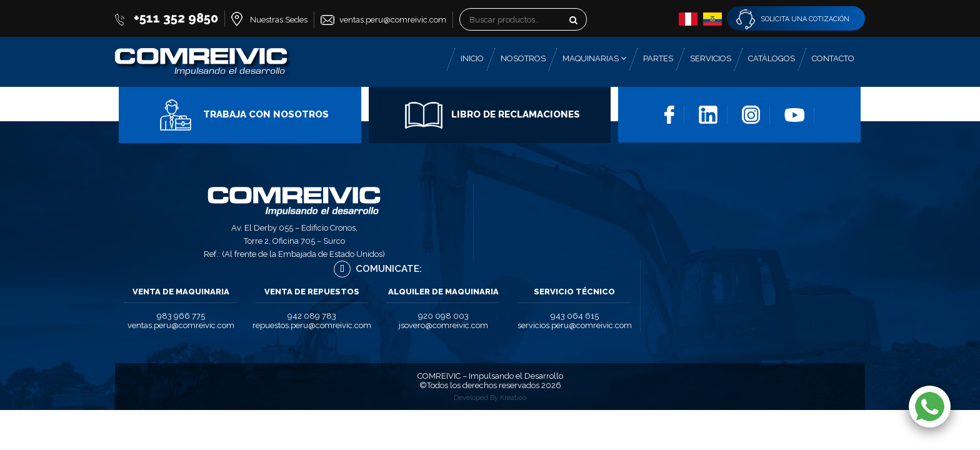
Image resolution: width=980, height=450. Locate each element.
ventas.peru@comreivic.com (393, 20)
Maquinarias (594, 58)
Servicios (711, 58)
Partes (658, 58)
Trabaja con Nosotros (243, 114)
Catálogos (772, 58)
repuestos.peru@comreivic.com (312, 325)
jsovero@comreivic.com (443, 325)
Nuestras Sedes (279, 20)
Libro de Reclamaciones (492, 114)
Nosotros (523, 58)
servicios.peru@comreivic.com (575, 325)
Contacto (833, 58)
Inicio (472, 58)
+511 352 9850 (176, 18)
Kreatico (513, 398)
